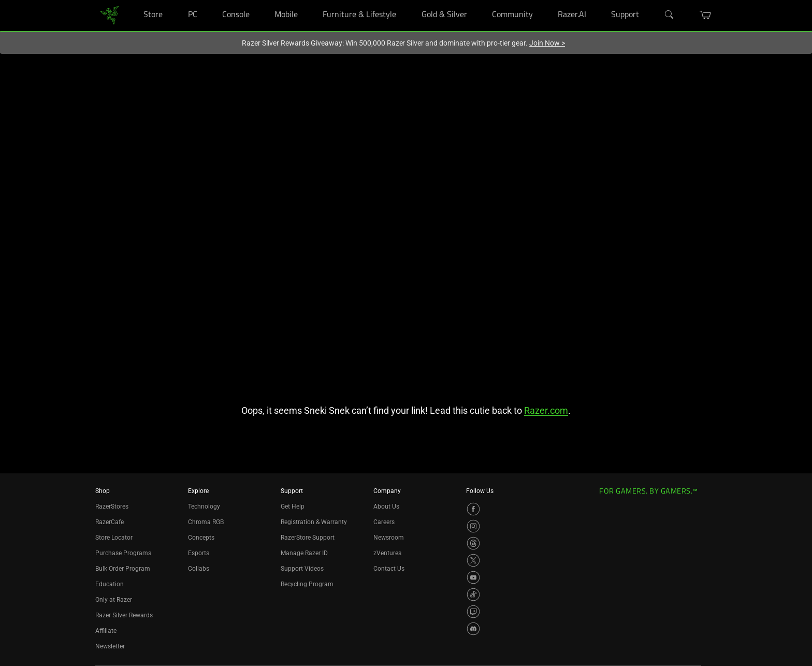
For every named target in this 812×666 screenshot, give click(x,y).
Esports (199, 553)
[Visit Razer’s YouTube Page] (473, 577)
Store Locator (114, 538)
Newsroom (389, 538)
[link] (110, 15)
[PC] (207, 0)
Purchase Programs (123, 553)
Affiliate (106, 631)
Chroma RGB (206, 522)
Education (110, 584)
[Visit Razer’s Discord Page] (473, 629)
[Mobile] (308, 0)
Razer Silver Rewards (124, 615)
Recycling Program (307, 584)
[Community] (543, 0)
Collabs (199, 569)
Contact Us (389, 569)
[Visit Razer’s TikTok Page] (473, 595)
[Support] (650, 0)
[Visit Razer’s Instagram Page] (473, 526)
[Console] (260, 0)
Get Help (293, 506)
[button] (706, 15)
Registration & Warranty (314, 522)
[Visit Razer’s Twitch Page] (473, 612)
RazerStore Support (308, 538)
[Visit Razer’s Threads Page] (473, 543)
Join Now (547, 43)
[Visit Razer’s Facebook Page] (473, 509)
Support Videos (302, 569)
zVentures (387, 553)
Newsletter (110, 646)
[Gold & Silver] (477, 0)
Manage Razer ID (304, 553)
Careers (384, 522)
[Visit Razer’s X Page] (473, 560)
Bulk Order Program (123, 569)
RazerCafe (110, 522)
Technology (204, 506)
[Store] (173, 0)
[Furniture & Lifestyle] (406, 0)
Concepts (201, 538)
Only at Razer (114, 600)
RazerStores (112, 506)
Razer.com (546, 410)
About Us (386, 506)
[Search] (670, 15)
